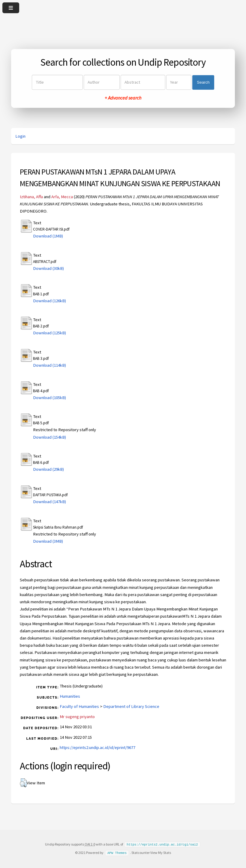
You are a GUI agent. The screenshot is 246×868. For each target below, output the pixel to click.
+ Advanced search (123, 98)
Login (20, 136)
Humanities (70, 696)
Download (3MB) (48, 541)
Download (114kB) (49, 365)
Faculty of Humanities (79, 706)
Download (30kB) (48, 268)
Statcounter (141, 852)
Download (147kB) (49, 502)
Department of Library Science (131, 706)
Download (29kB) (48, 469)
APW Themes (117, 852)
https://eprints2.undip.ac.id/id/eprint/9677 (97, 747)
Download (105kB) (49, 398)
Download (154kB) (49, 437)
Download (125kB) (49, 333)
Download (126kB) (49, 301)
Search (203, 82)
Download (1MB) (48, 236)
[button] (23, 783)
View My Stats (161, 852)
